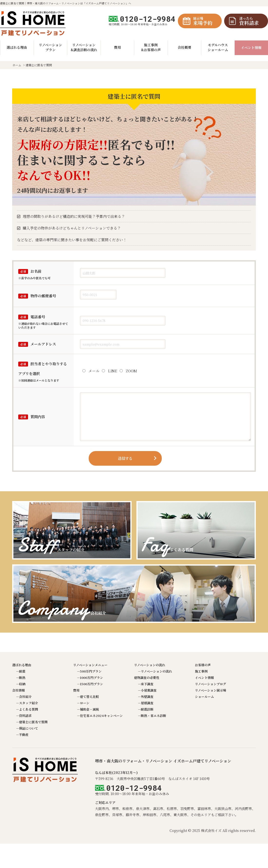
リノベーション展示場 (211, 690)
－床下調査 (146, 684)
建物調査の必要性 (147, 678)
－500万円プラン (89, 671)
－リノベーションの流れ (155, 671)
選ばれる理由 (22, 665)
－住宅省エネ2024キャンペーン (100, 716)
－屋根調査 (146, 703)
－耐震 (21, 671)
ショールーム (204, 697)
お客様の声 (203, 665)
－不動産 (22, 735)
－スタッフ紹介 (27, 703)
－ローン (83, 703)
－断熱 (21, 678)
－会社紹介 (24, 697)
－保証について (27, 728)
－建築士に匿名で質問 (32, 722)
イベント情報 (251, 48)
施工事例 (201, 671)
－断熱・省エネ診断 (152, 716)
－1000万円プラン (90, 678)
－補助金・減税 (88, 709)
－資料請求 (24, 716)
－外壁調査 (146, 697)
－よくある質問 (27, 709)
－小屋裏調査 (147, 690)
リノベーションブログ (211, 684)
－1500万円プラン (90, 684)
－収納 (21, 684)
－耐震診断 (146, 709)
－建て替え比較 (88, 697)
